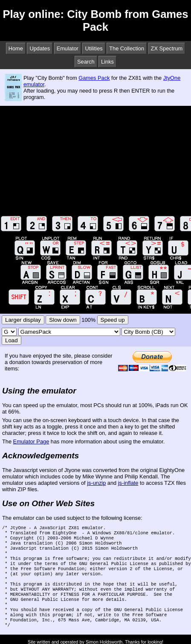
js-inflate (128, 483)
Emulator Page (31, 441)
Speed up (113, 320)
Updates (40, 48)
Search (86, 62)
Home (16, 48)
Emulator (68, 48)
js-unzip (96, 483)
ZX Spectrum (167, 48)
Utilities (94, 48)
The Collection (127, 48)
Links (107, 62)
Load (12, 340)
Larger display (23, 320)
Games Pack (94, 78)
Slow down (63, 320)
